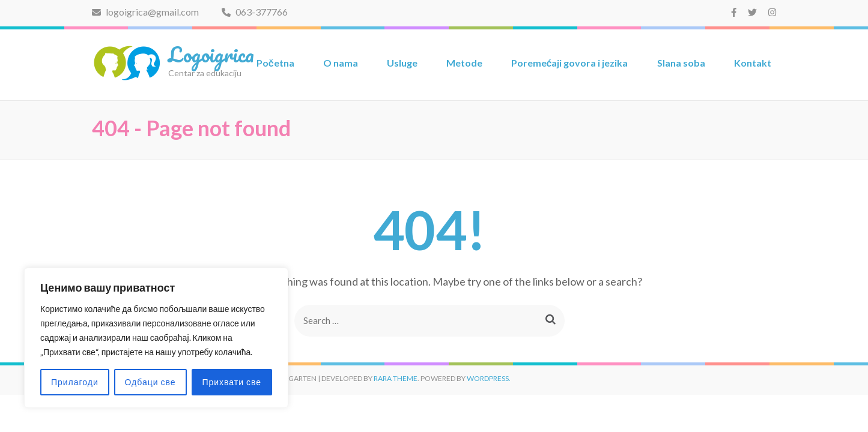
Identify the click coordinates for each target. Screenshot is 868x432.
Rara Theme (396, 378)
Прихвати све (232, 382)
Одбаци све (150, 382)
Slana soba (681, 63)
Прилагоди (75, 382)
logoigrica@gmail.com (145, 12)
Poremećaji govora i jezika (570, 63)
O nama (341, 63)
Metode (464, 63)
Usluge (402, 63)
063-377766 (255, 12)
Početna (275, 63)
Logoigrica (211, 54)
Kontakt (753, 63)
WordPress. (489, 378)
